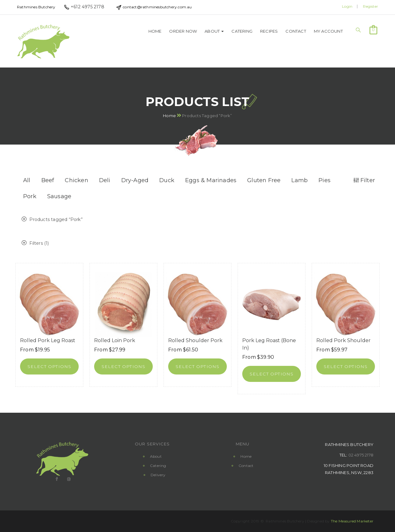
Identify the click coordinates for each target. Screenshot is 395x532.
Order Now (183, 31)
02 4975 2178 (361, 455)
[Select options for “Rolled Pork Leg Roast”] (49, 366)
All (27, 180)
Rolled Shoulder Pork (195, 340)
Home (155, 31)
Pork (30, 196)
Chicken (76, 180)
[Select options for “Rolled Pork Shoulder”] (346, 366)
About (214, 31)
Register (370, 6)
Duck (167, 180)
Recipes (269, 31)
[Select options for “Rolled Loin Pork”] (123, 366)
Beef (48, 180)
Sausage (59, 196)
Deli (105, 180)
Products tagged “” (52, 219)
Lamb (299, 180)
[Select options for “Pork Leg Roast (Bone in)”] (272, 374)
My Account (328, 31)
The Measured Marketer (352, 521)
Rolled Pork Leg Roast (48, 340)
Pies (324, 180)
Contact (296, 31)
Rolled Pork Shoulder (343, 340)
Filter (364, 180)
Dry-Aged (135, 180)
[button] (373, 29)
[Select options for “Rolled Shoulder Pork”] (197, 366)
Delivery (158, 475)
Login (347, 6)
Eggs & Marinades (211, 180)
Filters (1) (35, 243)
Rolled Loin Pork (115, 340)
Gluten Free (264, 180)
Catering (242, 31)
